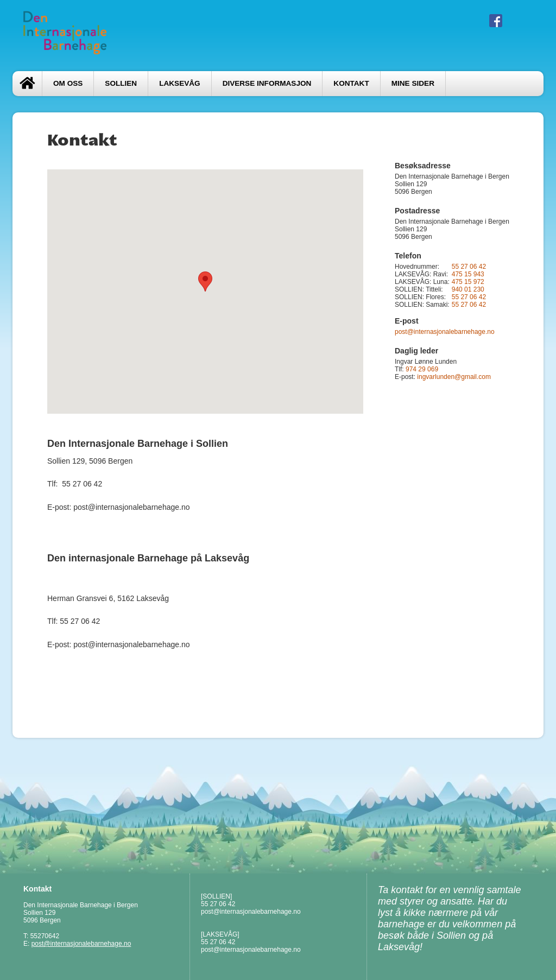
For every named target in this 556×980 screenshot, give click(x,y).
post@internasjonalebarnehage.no (445, 332)
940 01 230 (468, 289)
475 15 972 (468, 282)
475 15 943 (468, 274)
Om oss (68, 83)
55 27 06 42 (469, 267)
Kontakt (351, 83)
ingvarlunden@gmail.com (454, 377)
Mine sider (413, 83)
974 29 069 (422, 369)
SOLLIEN (121, 83)
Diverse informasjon (267, 83)
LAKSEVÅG (179, 83)
